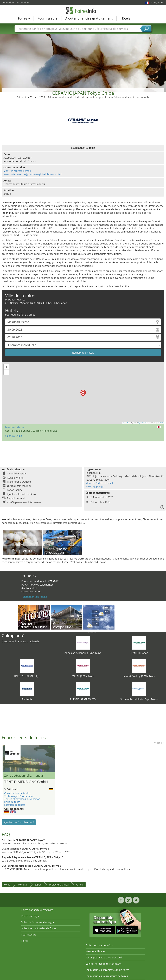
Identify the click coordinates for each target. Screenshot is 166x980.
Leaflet (126, 423)
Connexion (8, 2)
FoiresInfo (83, 11)
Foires (24, 18)
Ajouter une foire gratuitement (89, 18)
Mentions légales (95, 951)
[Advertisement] (83, 60)
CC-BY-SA (161, 423)
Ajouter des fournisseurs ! (19, 822)
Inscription (23, 2)
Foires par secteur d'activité (37, 910)
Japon (38, 885)
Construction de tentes (17, 793)
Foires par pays (30, 916)
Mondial (23, 885)
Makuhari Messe (15, 427)
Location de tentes (15, 805)
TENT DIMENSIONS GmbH (26, 782)
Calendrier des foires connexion (104, 964)
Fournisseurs (48, 18)
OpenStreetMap (143, 423)
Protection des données (99, 945)
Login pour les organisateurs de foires (107, 970)
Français (157, 2)
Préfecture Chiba (59, 885)
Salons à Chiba (14, 436)
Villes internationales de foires (39, 928)
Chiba (80, 885)
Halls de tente (12, 802)
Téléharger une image (34, 597)
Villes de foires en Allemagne (38, 922)
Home (7, 885)
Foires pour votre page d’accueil (104, 957)
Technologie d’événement (19, 796)
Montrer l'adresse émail (17, 171)
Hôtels (125, 18)
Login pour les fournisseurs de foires (107, 976)
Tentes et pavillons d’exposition (22, 799)
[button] (83, 393)
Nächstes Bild (53, 759)
